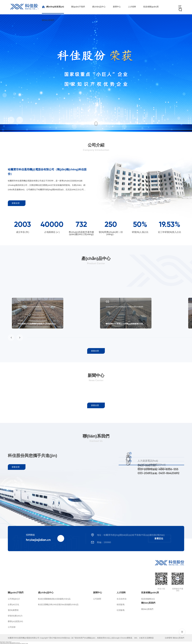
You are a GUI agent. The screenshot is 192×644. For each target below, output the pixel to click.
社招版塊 (121, 610)
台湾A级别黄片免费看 (2, 643)
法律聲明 (168, 638)
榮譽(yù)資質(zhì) (15, 621)
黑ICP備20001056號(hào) (60, 638)
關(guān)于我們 (16, 593)
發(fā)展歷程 (13, 610)
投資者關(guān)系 (150, 593)
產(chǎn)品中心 (46, 593)
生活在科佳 (122, 599)
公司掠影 (12, 627)
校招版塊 (121, 605)
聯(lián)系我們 (148, 603)
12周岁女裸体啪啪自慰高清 (18, 643)
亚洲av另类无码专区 (7, 643)
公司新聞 (97, 599)
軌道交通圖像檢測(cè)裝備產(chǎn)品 (54, 599)
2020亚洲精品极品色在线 (12, 643)
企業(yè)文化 (13, 605)
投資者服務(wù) (148, 599)
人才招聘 (121, 593)
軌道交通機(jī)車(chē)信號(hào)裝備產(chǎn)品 (58, 605)
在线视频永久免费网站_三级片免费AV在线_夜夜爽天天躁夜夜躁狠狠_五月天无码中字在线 (10, 643)
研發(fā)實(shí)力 (15, 616)
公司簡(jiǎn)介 (14, 599)
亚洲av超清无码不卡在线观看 (25, 643)
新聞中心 (98, 593)
